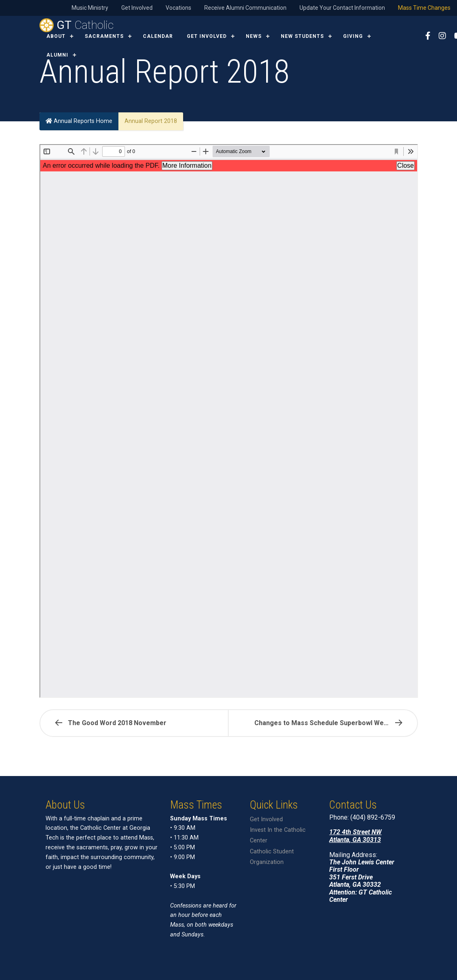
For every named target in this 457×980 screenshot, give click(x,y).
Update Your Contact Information (342, 8)
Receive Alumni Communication (245, 8)
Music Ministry (90, 8)
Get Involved (137, 8)
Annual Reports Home (79, 121)
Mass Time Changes (424, 8)
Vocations (178, 8)
